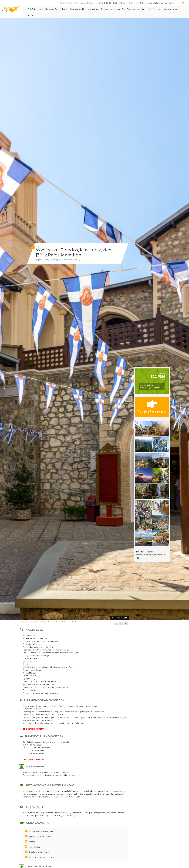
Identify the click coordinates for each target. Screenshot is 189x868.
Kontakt (68, 15)
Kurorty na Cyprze (104, 9)
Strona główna (27, 622)
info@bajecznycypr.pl (161, 3)
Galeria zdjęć (158, 9)
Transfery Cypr (79, 9)
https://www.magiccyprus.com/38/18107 (153, 555)
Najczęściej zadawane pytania (51, 15)
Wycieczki (90, 9)
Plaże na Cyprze (145, 9)
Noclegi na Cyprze (64, 9)
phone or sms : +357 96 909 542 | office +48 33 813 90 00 (101, 3)
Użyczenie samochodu (122, 9)
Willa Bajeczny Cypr (47, 9)
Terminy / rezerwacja (152, 407)
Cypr (135, 9)
